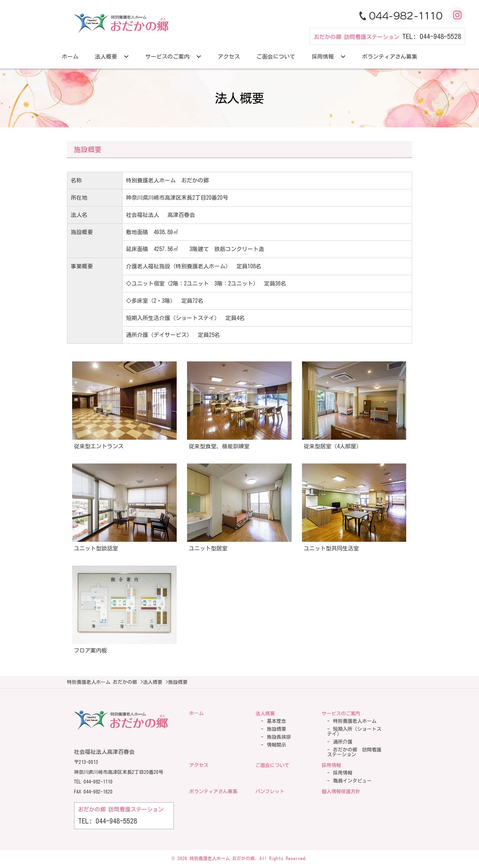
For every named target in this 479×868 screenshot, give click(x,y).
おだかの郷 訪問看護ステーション (354, 752)
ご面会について (272, 765)
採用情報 (331, 765)
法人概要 (265, 714)
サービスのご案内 (341, 714)
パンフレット (270, 791)
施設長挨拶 (279, 737)
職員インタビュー (352, 781)
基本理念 (276, 721)
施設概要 (276, 729)
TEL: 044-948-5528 (432, 36)
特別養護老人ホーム (355, 721)
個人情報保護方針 (341, 791)
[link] (70, 57)
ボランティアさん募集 (213, 791)
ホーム (196, 713)
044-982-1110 (98, 782)
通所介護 (343, 742)
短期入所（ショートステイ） (354, 731)
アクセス (199, 765)
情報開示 (276, 745)
